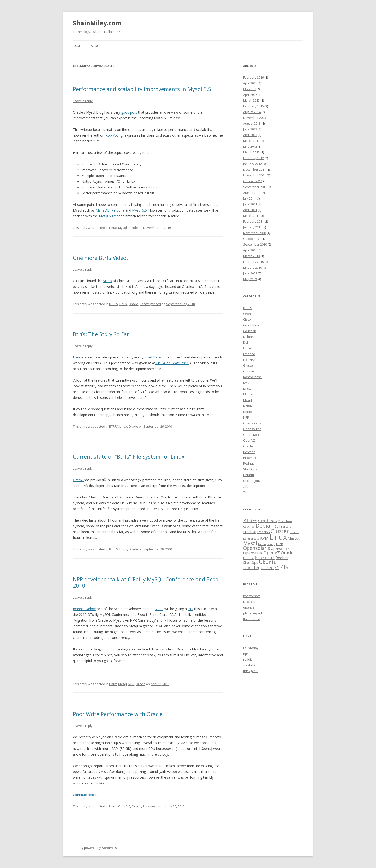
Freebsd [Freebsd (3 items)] (250, 532)
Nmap (247, 412)
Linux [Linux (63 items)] (278, 537)
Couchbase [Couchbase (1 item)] (285, 521)
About (96, 46)
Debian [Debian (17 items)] (265, 525)
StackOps (250, 469)
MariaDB (103, 210)
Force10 (249, 348)
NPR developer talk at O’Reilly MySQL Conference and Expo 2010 (146, 582)
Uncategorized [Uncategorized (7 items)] (258, 567)
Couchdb (250, 331)
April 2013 (250, 135)
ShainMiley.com (97, 23)
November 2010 (255, 233)
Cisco (247, 319)
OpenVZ (124, 806)
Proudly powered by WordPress (95, 848)
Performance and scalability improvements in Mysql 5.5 (142, 89)
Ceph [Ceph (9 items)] (264, 520)
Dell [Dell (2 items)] (277, 526)
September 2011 (255, 187)
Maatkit (249, 394)
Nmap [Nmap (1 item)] (271, 544)
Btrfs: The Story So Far (101, 334)
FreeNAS (249, 360)
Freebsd (249, 354)
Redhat (248, 463)
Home (77, 46)
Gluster (249, 365)
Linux (113, 228)
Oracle (133, 228)
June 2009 (250, 273)
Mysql (123, 228)
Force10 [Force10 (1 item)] (286, 527)
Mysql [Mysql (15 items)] (250, 543)
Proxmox (149, 806)
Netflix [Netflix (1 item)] (262, 544)
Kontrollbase (253, 377)
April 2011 (250, 210)
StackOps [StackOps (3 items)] (251, 562)
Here (77, 357)
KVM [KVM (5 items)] (264, 538)
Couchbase (251, 325)
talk (191, 609)
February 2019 (253, 77)
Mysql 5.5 (139, 210)
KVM (246, 383)
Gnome (249, 371)
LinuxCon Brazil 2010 (172, 363)
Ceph (247, 314)
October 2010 (253, 239)
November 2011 (255, 175)
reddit (247, 659)
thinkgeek (250, 671)
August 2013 (252, 123)
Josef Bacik (153, 357)
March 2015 (251, 100)
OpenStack (251, 435)
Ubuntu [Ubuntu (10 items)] (268, 562)
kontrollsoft (252, 596)
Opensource (252, 429)
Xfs (246, 486)
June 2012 (250, 146)
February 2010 (253, 262)
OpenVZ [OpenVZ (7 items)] (272, 553)
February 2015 (253, 106)
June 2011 (250, 204)
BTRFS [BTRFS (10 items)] (250, 520)
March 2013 (251, 141)
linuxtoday (251, 648)
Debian (248, 337)
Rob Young (114, 135)
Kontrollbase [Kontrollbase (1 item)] (251, 539)
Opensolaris (252, 423)
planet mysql (253, 613)
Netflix (248, 406)
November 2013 (255, 118)
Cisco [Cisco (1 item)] (274, 521)
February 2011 (253, 221)
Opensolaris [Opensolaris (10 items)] (257, 548)
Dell (246, 342)
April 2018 (250, 83)
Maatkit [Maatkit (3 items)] (294, 538)
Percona (118, 210)
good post (129, 112)
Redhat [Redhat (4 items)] (282, 558)
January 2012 (253, 164)
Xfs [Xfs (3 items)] (277, 568)
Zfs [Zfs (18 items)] (284, 567)
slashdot (250, 665)
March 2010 (251, 256)
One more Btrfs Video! (100, 258)
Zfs (246, 492)
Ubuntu (249, 475)
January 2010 (253, 267)
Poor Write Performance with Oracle (118, 714)
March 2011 (251, 216)
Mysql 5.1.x (107, 216)
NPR (158, 609)
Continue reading (88, 795)
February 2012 (253, 158)
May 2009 (250, 279)
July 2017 (249, 89)
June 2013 (250, 129)
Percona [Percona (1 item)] (248, 558)
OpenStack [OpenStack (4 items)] (253, 553)
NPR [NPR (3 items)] (279, 544)
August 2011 (252, 193)
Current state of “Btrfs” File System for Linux (129, 456)
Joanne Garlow (84, 609)
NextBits (249, 602)
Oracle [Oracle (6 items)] (287, 553)
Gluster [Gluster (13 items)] (280, 531)
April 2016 (250, 95)
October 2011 (253, 181)
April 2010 (250, 250)
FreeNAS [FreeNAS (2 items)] (264, 532)
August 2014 (252, 112)
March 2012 (251, 152)
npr (246, 654)
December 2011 (254, 170)
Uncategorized (150, 304)
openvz (249, 607)
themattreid (252, 619)
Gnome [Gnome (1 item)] (294, 532)
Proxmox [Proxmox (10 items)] (265, 557)
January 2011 (253, 227)
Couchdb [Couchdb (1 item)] (249, 527)
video (108, 281)
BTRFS (114, 304)
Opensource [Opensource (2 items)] (280, 549)
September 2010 (255, 244)
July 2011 (249, 198)
